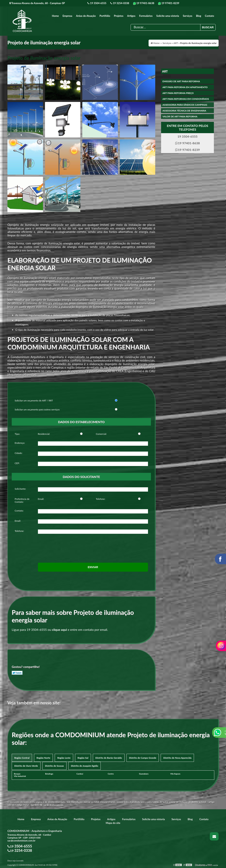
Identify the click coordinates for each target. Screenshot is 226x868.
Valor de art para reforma (180, 116)
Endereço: (20, 443)
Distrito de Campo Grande (143, 758)
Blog (199, 16)
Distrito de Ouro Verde (26, 766)
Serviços (187, 16)
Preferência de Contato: (22, 500)
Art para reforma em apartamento (185, 87)
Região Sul (83, 758)
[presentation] (62, 546)
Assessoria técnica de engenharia (184, 111)
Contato (209, 16)
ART (165, 71)
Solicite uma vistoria (168, 16)
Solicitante (20, 489)
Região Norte (43, 758)
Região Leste (64, 758)
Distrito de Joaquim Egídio (85, 766)
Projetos (119, 16)
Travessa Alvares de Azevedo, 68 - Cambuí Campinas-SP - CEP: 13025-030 (29, 836)
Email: (41, 499)
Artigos (131, 16)
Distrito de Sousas (54, 766)
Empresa (67, 16)
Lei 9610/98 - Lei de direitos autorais (48, 805)
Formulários (146, 16)
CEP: (17, 463)
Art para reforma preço (178, 93)
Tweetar (17, 673)
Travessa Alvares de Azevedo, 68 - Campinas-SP (37, 3)
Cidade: (19, 453)
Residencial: (44, 434)
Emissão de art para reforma (181, 81)
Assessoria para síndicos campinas (185, 105)
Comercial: (101, 434)
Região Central (22, 758)
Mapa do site (113, 823)
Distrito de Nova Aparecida (177, 758)
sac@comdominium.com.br (21, 841)
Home (55, 16)
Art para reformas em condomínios (186, 99)
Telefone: (100, 499)
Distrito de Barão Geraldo (109, 758)
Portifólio (105, 16)
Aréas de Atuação (86, 16)
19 (97, 3)
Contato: (19, 511)
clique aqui (60, 630)
